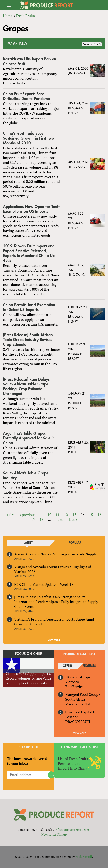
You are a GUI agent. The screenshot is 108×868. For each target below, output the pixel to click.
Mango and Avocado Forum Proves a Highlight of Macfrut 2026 (53, 569)
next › (60, 519)
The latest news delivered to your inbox (27, 761)
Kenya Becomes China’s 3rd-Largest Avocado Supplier (57, 554)
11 (58, 515)
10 (49, 515)
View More (80, 733)
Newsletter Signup (54, 834)
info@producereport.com (72, 830)
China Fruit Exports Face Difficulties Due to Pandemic (27, 96)
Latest (28, 543)
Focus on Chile (28, 654)
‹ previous (28, 515)
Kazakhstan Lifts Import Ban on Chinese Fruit (30, 61)
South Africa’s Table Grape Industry (26, 475)
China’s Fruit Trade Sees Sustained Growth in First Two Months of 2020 (28, 138)
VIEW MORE (54, 640)
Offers (68, 666)
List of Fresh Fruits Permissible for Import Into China (73, 763)
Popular (75, 543)
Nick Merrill (84, 857)
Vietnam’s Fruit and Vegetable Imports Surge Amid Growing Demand (54, 622)
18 (42, 519)
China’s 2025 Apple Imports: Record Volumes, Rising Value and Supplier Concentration (28, 678)
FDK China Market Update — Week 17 (44, 584)
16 (99, 515)
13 (74, 515)
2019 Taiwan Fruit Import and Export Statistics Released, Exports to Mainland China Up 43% (29, 253)
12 (66, 515)
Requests (89, 666)
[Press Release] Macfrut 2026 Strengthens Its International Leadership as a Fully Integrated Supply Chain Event (56, 602)
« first (11, 515)
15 (91, 515)
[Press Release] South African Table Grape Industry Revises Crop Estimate (28, 340)
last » (73, 519)
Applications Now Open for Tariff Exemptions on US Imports (31, 209)
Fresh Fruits (25, 16)
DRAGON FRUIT (78, 722)
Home (8, 16)
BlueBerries (74, 687)
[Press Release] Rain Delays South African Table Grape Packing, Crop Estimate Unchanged (26, 387)
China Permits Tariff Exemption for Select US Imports (29, 307)
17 (33, 519)
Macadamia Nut (78, 704)
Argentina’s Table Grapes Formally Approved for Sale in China (29, 438)
